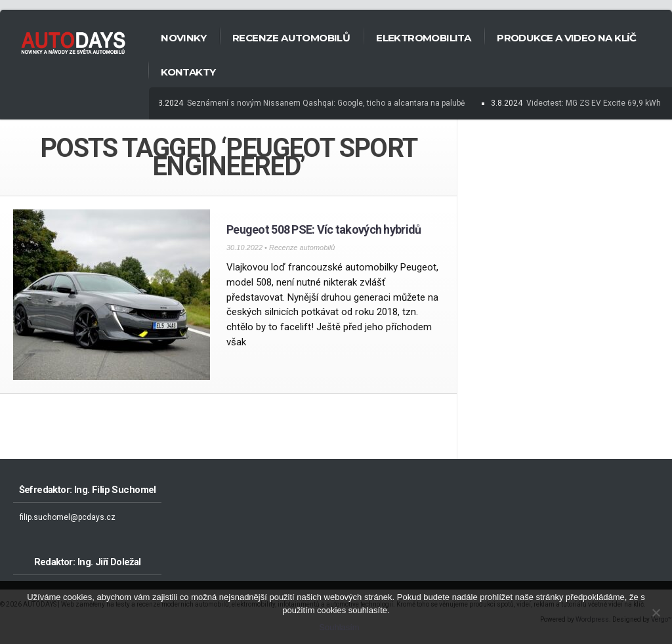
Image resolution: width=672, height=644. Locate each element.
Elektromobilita (423, 38)
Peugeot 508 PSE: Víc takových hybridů (324, 229)
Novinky (183, 38)
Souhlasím (339, 627)
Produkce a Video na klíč (567, 38)
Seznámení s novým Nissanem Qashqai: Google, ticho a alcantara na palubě (327, 103)
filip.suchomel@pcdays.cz (68, 517)
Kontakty (188, 72)
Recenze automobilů (291, 38)
